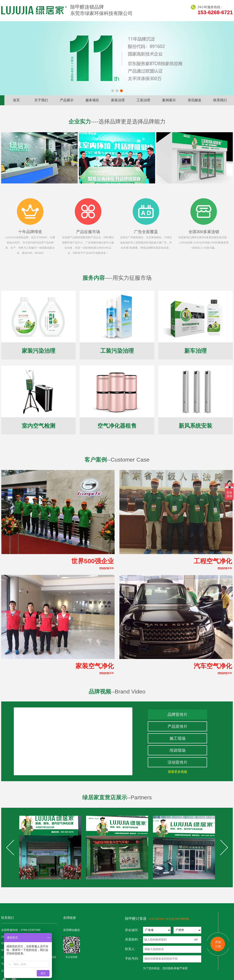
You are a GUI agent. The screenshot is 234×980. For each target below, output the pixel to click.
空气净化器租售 (117, 426)
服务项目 (92, 100)
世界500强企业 (93, 561)
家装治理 (118, 100)
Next (224, 847)
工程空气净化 (213, 561)
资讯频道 (194, 100)
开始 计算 (218, 944)
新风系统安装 (195, 426)
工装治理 (143, 100)
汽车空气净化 (213, 666)
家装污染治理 (39, 351)
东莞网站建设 (71, 930)
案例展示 (169, 100)
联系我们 (220, 100)
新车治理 (195, 351)
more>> (107, 568)
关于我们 (41, 100)
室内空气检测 (39, 426)
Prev (10, 847)
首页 (16, 100)
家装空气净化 (95, 666)
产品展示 (67, 100)
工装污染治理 (117, 351)
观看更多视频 (177, 772)
